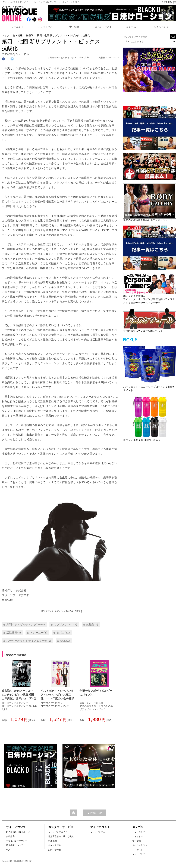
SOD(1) (65, 641)
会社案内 (10, 836)
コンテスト (132, 27)
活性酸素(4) (14, 632)
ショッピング (161, 27)
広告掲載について (15, 845)
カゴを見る (169, 2)
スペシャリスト (103, 27)
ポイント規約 (55, 845)
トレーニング (16, 27)
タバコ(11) (63, 632)
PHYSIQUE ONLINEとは (18, 832)
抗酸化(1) (92, 624)
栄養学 (30, 35)
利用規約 (52, 841)
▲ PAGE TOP (95, 813)
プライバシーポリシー (17, 841)
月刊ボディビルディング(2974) (26, 624)
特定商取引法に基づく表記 (61, 836)
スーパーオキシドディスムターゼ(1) (29, 641)
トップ (5, 35)
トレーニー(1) (39, 632)
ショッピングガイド (58, 832)
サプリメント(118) (66, 624)
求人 (8, 850)
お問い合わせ (55, 850)
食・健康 (74, 27)
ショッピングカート (100, 832)
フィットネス (45, 27)
